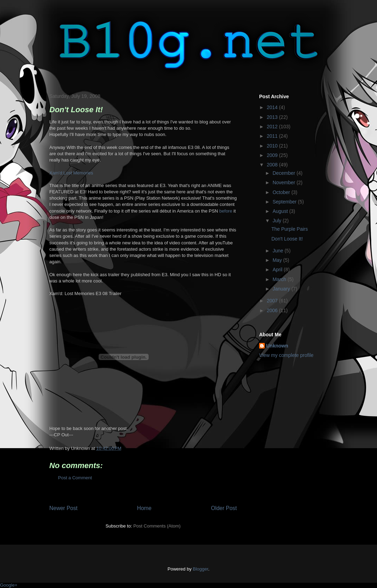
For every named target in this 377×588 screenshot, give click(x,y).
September (285, 202)
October (282, 192)
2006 (273, 310)
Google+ (9, 585)
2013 (273, 117)
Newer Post (63, 508)
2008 (273, 165)
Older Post (224, 508)
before (226, 211)
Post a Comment (75, 478)
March (280, 279)
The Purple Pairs (290, 229)
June (278, 251)
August (281, 211)
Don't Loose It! (287, 239)
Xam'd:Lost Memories (71, 173)
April (278, 270)
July (278, 221)
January (282, 289)
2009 (273, 155)
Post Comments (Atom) (157, 526)
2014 (273, 107)
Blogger (200, 569)
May (278, 260)
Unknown (277, 346)
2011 (273, 136)
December (284, 173)
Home (144, 508)
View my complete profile (286, 355)
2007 (273, 301)
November (284, 182)
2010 (273, 146)
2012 (273, 127)
